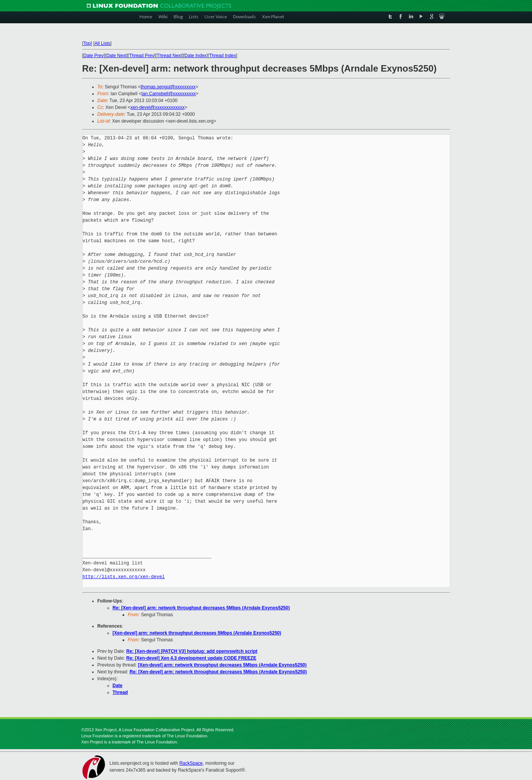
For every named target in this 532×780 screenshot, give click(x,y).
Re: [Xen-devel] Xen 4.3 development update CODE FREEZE (191, 658)
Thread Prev (142, 56)
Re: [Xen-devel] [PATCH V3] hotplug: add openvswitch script (192, 651)
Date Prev (93, 56)
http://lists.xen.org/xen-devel (124, 577)
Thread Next (169, 56)
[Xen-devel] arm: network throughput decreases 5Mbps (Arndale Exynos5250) (197, 633)
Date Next (116, 56)
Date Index (195, 56)
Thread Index (223, 56)
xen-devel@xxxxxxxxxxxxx (158, 107)
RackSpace (191, 763)
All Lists (102, 43)
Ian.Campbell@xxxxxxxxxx (169, 94)
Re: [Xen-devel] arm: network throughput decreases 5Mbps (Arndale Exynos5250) (201, 608)
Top (87, 43)
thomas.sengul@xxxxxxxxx (168, 87)
